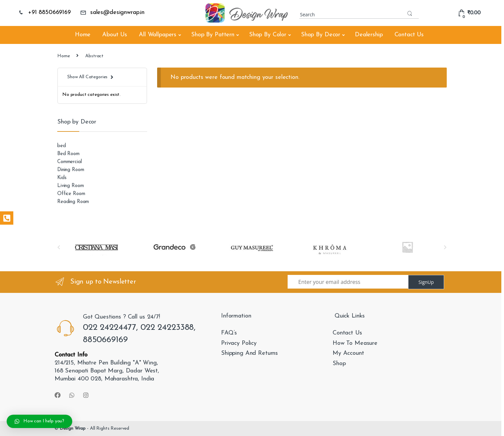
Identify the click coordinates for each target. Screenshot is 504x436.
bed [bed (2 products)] (62, 146)
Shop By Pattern (213, 35)
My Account (348, 353)
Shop (339, 364)
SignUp (426, 282)
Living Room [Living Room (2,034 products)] (70, 186)
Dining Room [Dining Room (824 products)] (71, 170)
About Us (115, 35)
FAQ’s (229, 333)
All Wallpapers (158, 35)
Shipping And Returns (250, 353)
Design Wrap (73, 429)
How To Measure (355, 343)
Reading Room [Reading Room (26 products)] (73, 202)
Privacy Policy (239, 343)
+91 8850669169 (44, 12)
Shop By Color (268, 35)
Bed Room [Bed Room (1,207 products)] (68, 154)
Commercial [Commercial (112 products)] (70, 162)
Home (83, 35)
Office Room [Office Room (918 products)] (71, 194)
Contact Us (409, 35)
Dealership (369, 35)
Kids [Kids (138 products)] (62, 178)
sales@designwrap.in (112, 12)
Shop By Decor (321, 35)
